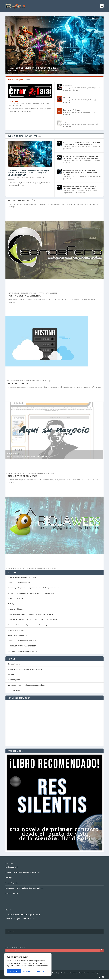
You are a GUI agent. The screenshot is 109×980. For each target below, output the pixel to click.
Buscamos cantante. (15, 598)
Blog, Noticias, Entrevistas (37, 70)
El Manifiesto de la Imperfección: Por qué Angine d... (33, 68)
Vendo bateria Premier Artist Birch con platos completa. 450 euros (33, 619)
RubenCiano (68, 86)
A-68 (65, 122)
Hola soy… (11, 604)
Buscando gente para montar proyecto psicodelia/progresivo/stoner (33, 588)
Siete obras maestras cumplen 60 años (22, 651)
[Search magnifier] (102, 950)
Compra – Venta (14, 690)
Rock (9, 106)
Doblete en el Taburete (72, 110)
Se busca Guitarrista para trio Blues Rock (23, 577)
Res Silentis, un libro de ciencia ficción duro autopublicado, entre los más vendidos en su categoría (80, 172)
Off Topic (11, 674)
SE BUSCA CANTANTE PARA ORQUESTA (22, 646)
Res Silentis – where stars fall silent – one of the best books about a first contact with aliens (81, 187)
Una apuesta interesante (17, 635)
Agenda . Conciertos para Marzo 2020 (22, 641)
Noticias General (14, 664)
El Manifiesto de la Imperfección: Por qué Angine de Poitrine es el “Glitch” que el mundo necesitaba (28, 173)
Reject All (28, 971)
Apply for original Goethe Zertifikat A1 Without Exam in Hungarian (33, 593)
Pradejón (98, 88)
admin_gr (17, 70)
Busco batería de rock (16, 630)
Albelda (42, 104)
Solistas (65, 90)
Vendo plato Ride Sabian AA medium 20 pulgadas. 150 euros (30, 614)
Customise (14, 971)
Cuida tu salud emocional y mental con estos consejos (28, 625)
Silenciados (67, 98)
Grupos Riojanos (86, 112)
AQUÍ (49, 381)
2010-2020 (36, 104)
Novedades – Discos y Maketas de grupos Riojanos (26, 685)
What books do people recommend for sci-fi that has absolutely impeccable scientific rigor (82, 143)
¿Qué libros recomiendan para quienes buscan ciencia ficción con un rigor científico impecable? (81, 157)
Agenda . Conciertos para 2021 (19, 583)
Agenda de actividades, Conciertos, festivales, (25, 669)
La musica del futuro (15, 609)
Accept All (42, 971)
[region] (28, 965)
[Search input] (53, 950)
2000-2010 (29, 104)
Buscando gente (14, 680)
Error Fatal (14, 101)
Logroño (48, 104)
